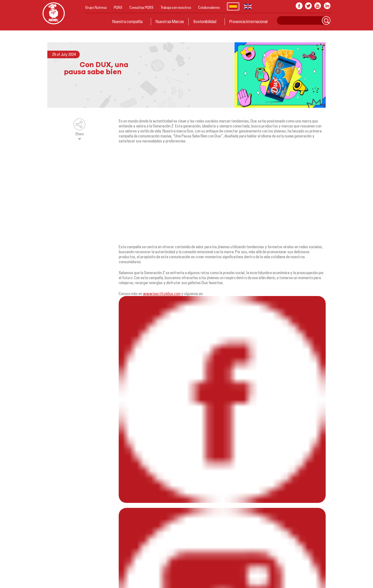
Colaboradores (209, 7)
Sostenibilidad (205, 21)
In (327, 6)
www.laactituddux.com (162, 294)
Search (326, 20)
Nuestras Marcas (170, 21)
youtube (318, 6)
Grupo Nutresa (96, 7)
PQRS (118, 7)
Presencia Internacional (248, 21)
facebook (299, 6)
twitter (308, 6)
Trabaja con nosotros (176, 7)
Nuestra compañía (127, 21)
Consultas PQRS (141, 7)
